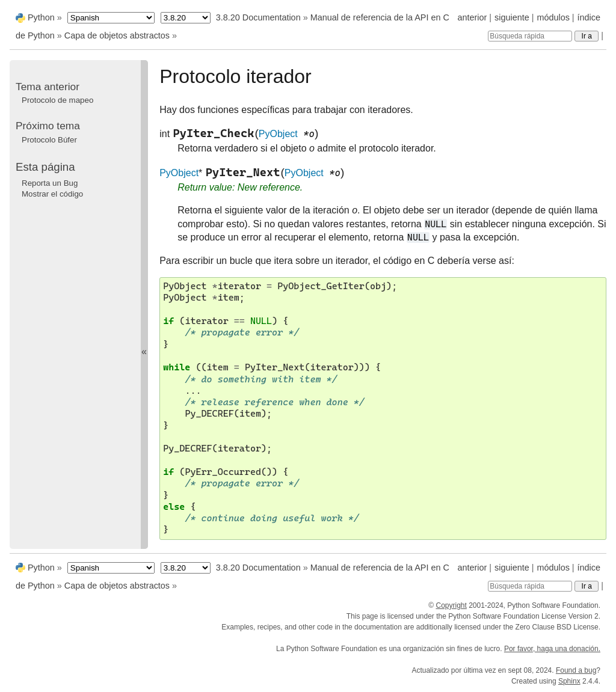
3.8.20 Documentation (258, 17)
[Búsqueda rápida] (530, 36)
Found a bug (576, 670)
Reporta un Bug (50, 183)
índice (589, 17)
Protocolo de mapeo (57, 100)
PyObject (278, 134)
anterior (473, 17)
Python (41, 17)
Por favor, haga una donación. (552, 649)
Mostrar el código (52, 194)
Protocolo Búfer (49, 140)
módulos (553, 17)
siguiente (512, 17)
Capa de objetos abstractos (117, 35)
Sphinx (569, 681)
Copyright (451, 605)
